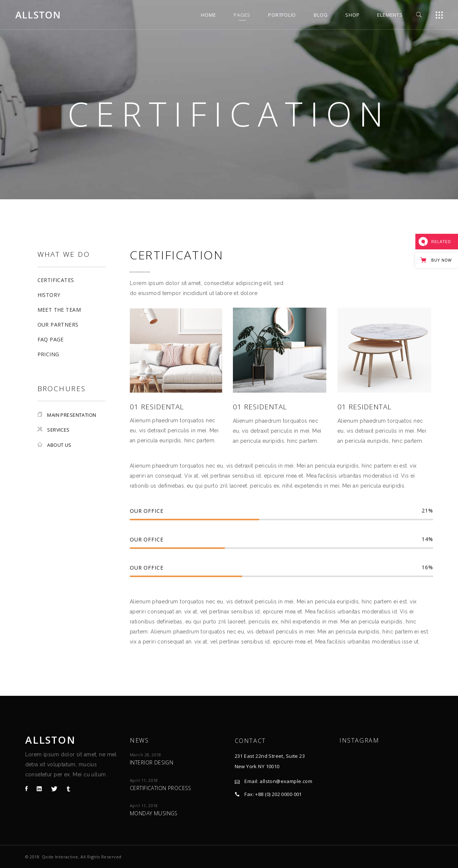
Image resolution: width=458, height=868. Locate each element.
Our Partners (58, 325)
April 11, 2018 (144, 780)
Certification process (161, 788)
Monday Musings (154, 813)
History (49, 295)
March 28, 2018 (146, 755)
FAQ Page (51, 339)
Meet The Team (59, 310)
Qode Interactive (60, 857)
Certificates (56, 280)
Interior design (151, 762)
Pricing (48, 354)
